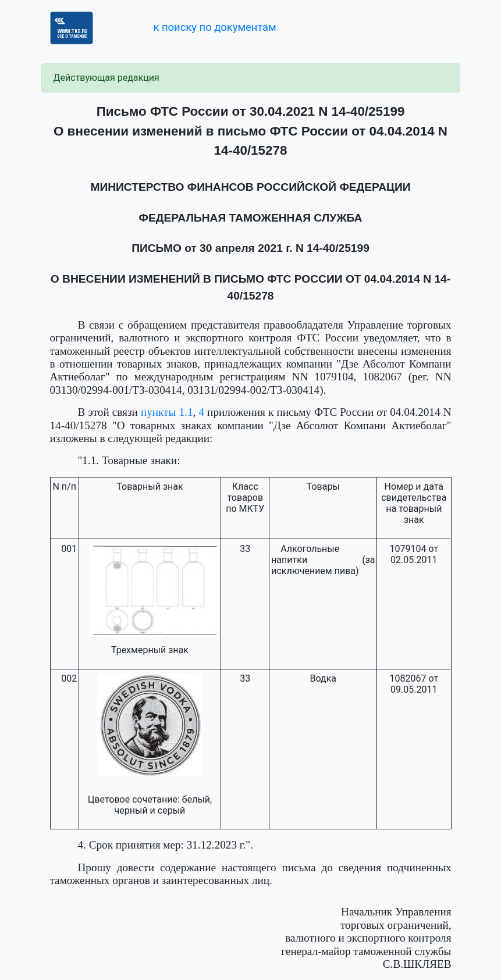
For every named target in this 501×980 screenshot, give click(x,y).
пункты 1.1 (167, 412)
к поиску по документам (214, 27)
